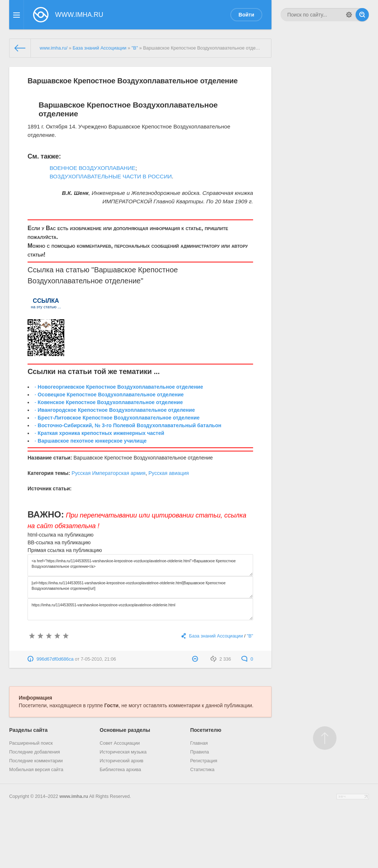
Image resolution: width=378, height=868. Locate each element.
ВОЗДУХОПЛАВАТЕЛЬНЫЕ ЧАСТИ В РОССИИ (111, 176)
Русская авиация (169, 473)
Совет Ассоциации (120, 743)
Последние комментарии (36, 761)
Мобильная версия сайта (36, 770)
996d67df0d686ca (55, 659)
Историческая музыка (123, 752)
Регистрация (204, 761)
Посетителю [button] (206, 730)
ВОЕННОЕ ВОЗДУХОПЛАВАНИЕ (92, 168)
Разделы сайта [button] (28, 730)
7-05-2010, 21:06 (98, 659)
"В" (135, 48)
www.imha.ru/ (54, 48)
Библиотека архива (120, 770)
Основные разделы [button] (125, 730)
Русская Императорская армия (109, 473)
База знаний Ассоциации (100, 48)
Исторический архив (121, 761)
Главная (199, 743)
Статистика (202, 770)
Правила (200, 752)
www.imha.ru (74, 796)
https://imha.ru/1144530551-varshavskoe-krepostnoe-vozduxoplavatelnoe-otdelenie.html (140, 609)
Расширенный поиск (31, 743)
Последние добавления (35, 752)
